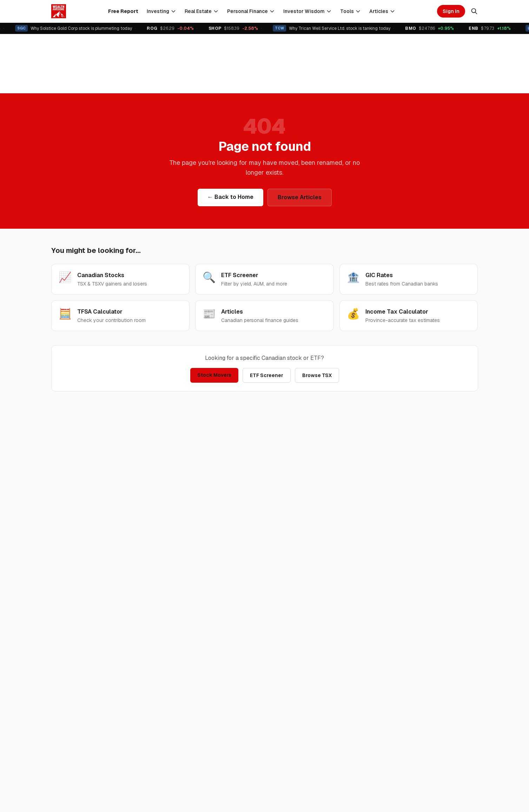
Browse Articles (300, 197)
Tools (351, 11)
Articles (382, 11)
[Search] (474, 11)
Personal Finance (251, 11)
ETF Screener (267, 375)
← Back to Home (230, 197)
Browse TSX (317, 375)
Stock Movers (214, 375)
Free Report (123, 11)
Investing (161, 11)
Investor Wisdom (308, 11)
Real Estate (202, 11)
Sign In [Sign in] (451, 11)
